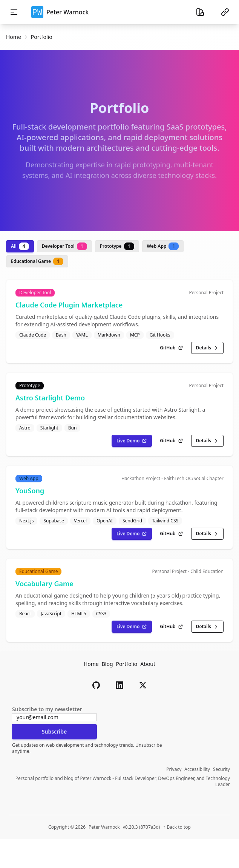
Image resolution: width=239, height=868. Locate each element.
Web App (163, 246)
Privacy (174, 769)
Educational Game (37, 261)
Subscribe (54, 731)
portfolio (42, 37)
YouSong (30, 491)
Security (221, 769)
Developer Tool (64, 246)
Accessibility (197, 769)
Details (207, 348)
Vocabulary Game (44, 584)
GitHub (171, 348)
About (148, 664)
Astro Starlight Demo (50, 398)
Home (14, 37)
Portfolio (127, 664)
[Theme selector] (200, 12)
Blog (107, 664)
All (20, 246)
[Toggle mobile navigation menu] (14, 12)
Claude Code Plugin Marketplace (69, 305)
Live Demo (132, 441)
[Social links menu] (225, 12)
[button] (96, 685)
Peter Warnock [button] (60, 12)
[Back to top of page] (177, 827)
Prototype (117, 246)
